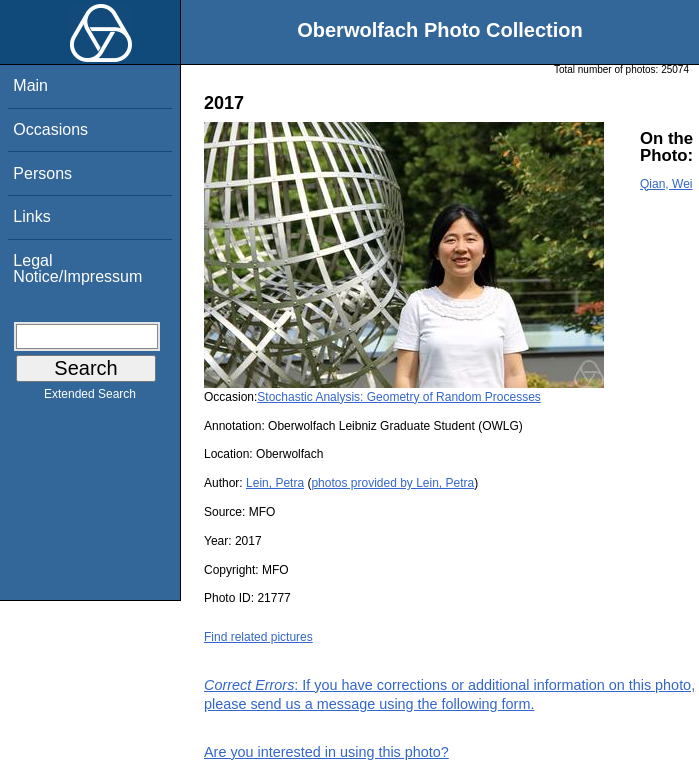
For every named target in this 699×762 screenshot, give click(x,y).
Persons (42, 173)
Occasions (50, 129)
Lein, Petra (275, 483)
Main (30, 85)
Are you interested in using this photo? (326, 752)
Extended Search (90, 398)
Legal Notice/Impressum (77, 268)
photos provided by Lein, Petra (392, 483)
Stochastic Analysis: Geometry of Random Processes (398, 397)
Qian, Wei (666, 184)
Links (31, 216)
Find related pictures (258, 637)
